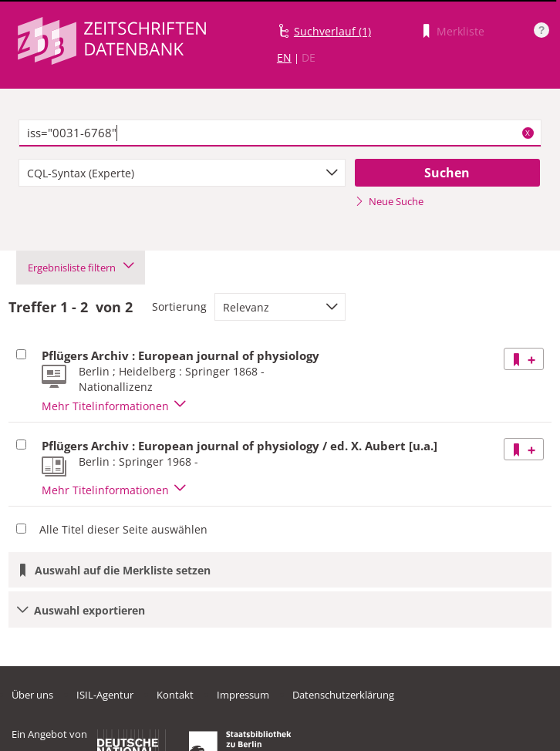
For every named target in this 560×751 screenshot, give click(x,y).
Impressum (243, 695)
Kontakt (175, 695)
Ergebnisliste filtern (81, 268)
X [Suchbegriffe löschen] (528, 133)
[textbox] (280, 133)
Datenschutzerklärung (343, 695)
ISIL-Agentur (105, 695)
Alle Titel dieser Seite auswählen (123, 529)
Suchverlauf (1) (332, 31)
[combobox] (182, 173)
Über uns (32, 695)
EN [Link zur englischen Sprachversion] (284, 57)
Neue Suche (389, 201)
